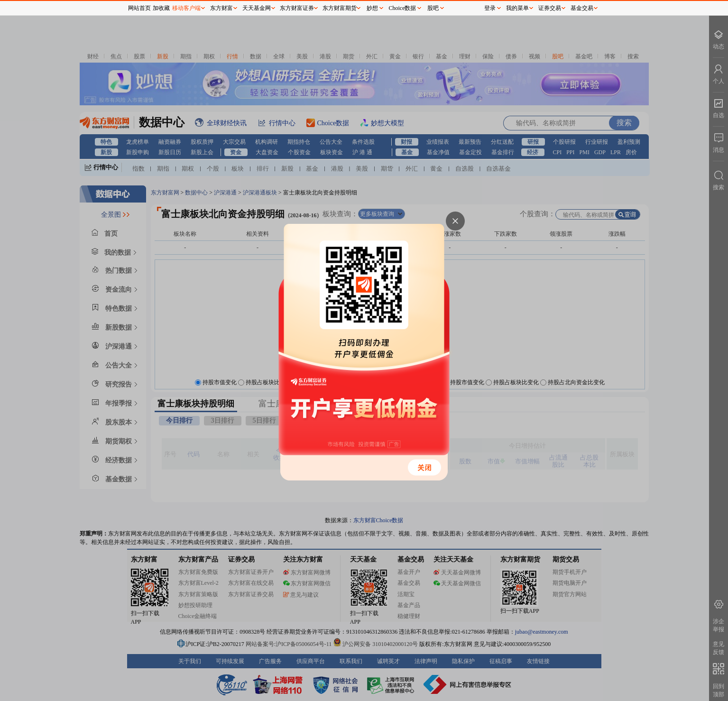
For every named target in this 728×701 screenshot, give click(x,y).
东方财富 (221, 8)
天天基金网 (257, 8)
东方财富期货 (340, 8)
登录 (490, 8)
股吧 (433, 8)
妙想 (372, 8)
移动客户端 (186, 8)
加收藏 (161, 8)
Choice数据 (403, 8)
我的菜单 (517, 8)
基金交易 (582, 8)
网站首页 (139, 8)
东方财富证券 (297, 8)
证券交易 (550, 8)
